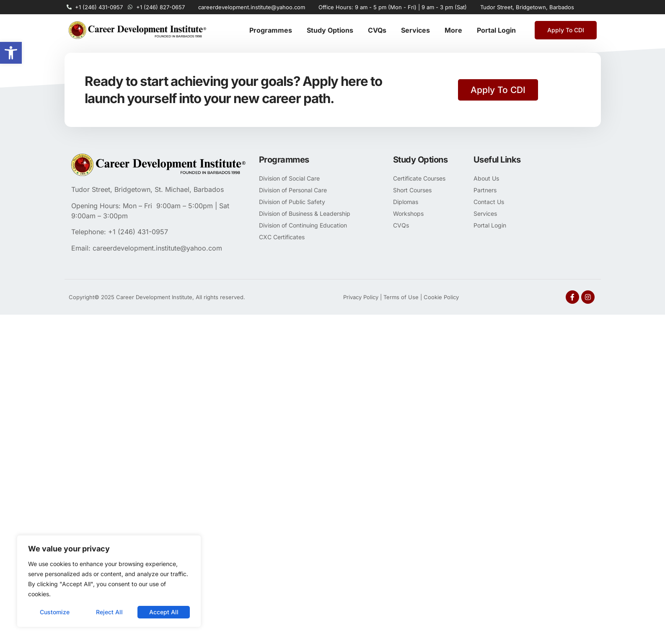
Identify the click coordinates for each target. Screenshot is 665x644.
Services (415, 30)
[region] (109, 581)
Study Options (330, 30)
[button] (11, 53)
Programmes (271, 30)
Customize (55, 612)
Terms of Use (401, 297)
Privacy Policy (361, 297)
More (453, 30)
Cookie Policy (441, 297)
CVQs (377, 30)
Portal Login (496, 30)
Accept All (164, 612)
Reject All (109, 612)
